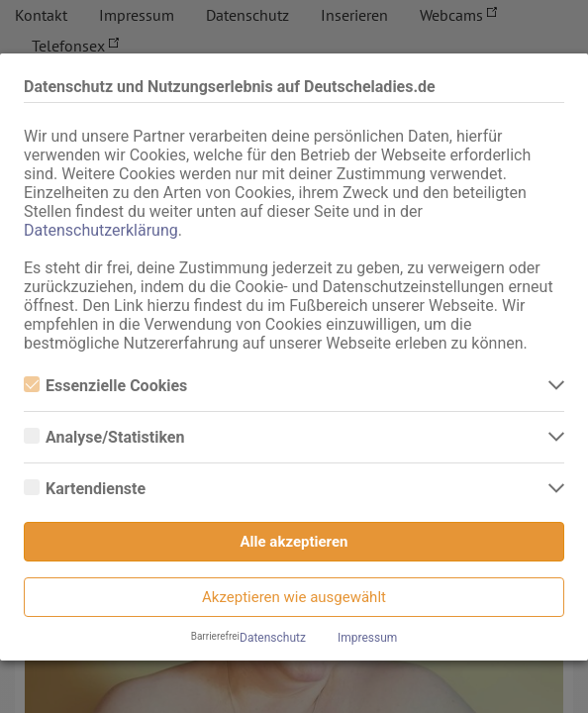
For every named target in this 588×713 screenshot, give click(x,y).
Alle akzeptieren (294, 542)
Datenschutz (273, 638)
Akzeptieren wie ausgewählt (294, 597)
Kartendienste (85, 489)
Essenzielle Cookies (105, 386)
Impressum (367, 638)
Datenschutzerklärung (101, 230)
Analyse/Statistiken (104, 437)
